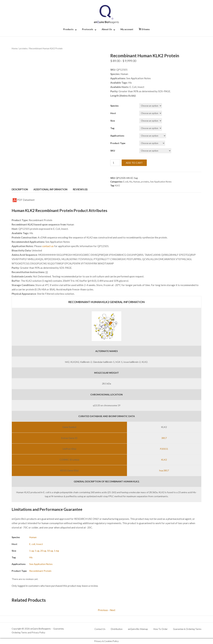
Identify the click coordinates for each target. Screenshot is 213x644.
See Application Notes (161, 182)
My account (127, 29)
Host (113, 113)
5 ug (37, 551)
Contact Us (100, 629)
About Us (107, 29)
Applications (117, 136)
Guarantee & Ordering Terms (187, 629)
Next (113, 610)
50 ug (50, 551)
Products (68, 29)
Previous (103, 610)
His (131, 182)
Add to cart (134, 163)
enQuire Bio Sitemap (138, 629)
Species (114, 106)
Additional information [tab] (50, 189)
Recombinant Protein (40, 571)
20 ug (43, 551)
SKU (113, 151)
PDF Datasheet (24, 200)
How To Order (160, 629)
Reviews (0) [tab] (80, 189)
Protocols (88, 29)
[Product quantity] (115, 163)
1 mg (56, 551)
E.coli (126, 182)
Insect (40, 544)
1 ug (32, 551)
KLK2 (117, 185)
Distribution (117, 629)
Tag (112, 128)
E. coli (32, 544)
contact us (48, 246)
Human (137, 182)
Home (15, 48)
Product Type (118, 143)
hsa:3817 (164, 470)
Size (113, 121)
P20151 (164, 449)
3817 (164, 438)
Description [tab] (20, 189)
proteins (23, 48)
